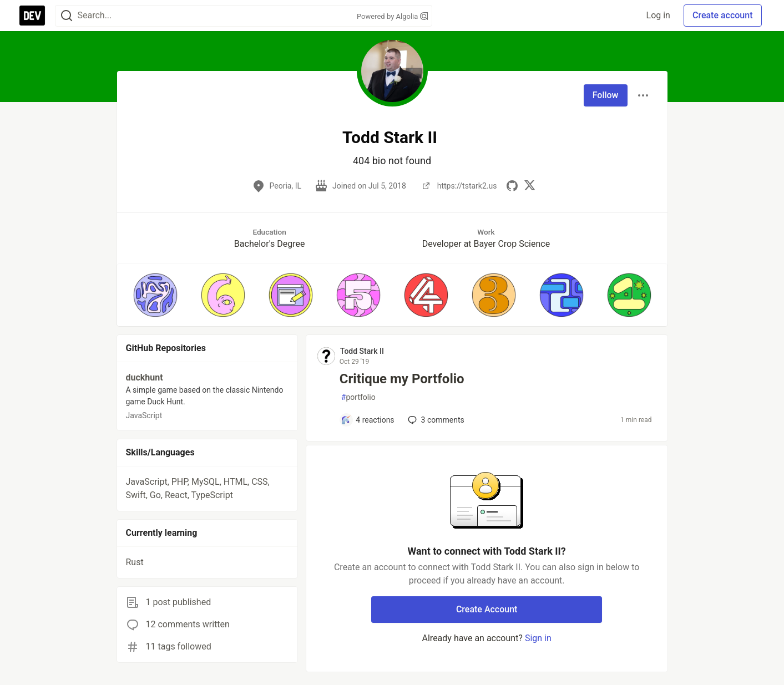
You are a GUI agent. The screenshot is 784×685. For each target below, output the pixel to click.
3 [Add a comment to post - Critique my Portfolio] (435, 420)
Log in (658, 15)
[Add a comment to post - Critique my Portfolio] (368, 420)
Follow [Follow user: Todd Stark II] (606, 95)
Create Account (487, 609)
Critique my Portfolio (402, 379)
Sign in (538, 638)
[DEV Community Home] (32, 16)
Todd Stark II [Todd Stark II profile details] (362, 351)
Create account (723, 15)
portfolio (358, 397)
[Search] (67, 16)
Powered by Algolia (392, 16)
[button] (155, 295)
